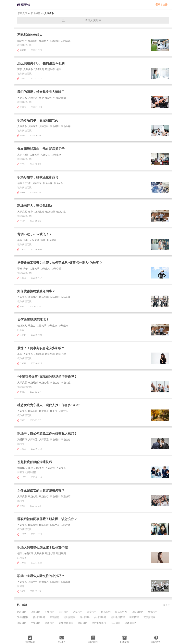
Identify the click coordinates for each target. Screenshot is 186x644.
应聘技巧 (63, 411)
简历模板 (30, 642)
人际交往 (44, 126)
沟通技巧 (33, 297)
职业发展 (44, 411)
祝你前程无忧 (24, 45)
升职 (26, 269)
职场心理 (33, 41)
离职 (20, 69)
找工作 (27, 183)
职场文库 (22, 13)
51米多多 (22, 558)
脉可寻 (21, 444)
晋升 (20, 269)
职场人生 (59, 183)
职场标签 (36, 13)
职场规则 (55, 41)
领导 (59, 69)
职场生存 (22, 41)
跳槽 (43, 240)
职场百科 (93, 642)
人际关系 (66, 41)
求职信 (62, 642)
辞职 (26, 240)
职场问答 (156, 642)
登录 (158, 4)
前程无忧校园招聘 (27, 472)
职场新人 (44, 41)
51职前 (21, 330)
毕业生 (32, 326)
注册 (165, 4)
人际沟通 (33, 98)
